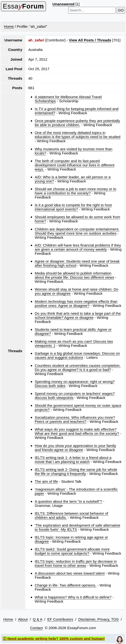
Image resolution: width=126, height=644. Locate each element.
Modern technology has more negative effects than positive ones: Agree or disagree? (76, 303)
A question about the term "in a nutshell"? (68, 501)
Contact (36, 628)
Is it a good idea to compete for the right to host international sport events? (73, 207)
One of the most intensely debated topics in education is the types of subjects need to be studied (78, 135)
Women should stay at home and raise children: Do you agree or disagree (76, 291)
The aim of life (46, 481)
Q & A (38, 619)
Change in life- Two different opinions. (66, 585)
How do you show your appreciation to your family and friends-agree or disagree (75, 448)
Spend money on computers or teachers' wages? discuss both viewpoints (75, 396)
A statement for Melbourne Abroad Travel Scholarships (68, 99)
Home (9, 26)
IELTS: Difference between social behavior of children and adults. (71, 515)
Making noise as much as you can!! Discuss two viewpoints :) (74, 343)
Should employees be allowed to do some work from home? (77, 219)
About (23, 619)
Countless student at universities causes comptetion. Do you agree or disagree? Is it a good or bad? (78, 368)
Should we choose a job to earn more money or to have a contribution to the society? (76, 191)
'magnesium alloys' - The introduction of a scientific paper (76, 491)
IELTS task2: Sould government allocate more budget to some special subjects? (72, 551)
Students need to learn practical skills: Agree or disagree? (73, 331)
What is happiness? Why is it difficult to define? (73, 597)
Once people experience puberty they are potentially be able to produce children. (77, 123)
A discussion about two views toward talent (70, 573)
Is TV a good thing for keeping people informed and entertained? (77, 111)
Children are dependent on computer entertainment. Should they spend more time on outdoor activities (77, 231)
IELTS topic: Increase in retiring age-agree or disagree (71, 539)
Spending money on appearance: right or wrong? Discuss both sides (75, 384)
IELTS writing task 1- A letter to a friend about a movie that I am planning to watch (73, 460)
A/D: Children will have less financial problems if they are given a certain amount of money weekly (78, 247)
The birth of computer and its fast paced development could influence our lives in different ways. (75, 165)
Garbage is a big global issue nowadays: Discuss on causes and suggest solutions (77, 355)
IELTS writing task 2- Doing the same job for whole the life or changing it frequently (76, 472)
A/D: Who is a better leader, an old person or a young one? (73, 179)
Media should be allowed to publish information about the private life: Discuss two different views (74, 275)
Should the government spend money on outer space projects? (78, 407)
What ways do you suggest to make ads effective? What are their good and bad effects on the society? (77, 431)
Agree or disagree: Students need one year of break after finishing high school (77, 263)
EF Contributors (60, 619)
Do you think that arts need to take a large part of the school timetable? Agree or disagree (78, 315)
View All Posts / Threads (90, 40)
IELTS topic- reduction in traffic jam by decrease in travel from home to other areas (76, 563)
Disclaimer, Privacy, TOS (98, 619)
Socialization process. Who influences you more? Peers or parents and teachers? (75, 419)
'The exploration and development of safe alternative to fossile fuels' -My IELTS (77, 527)
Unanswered (63, 4)
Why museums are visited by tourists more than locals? (74, 151)
